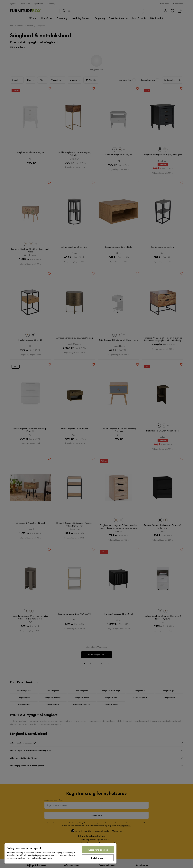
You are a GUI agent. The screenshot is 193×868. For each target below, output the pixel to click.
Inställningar (98, 858)
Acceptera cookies (98, 850)
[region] (60, 853)
